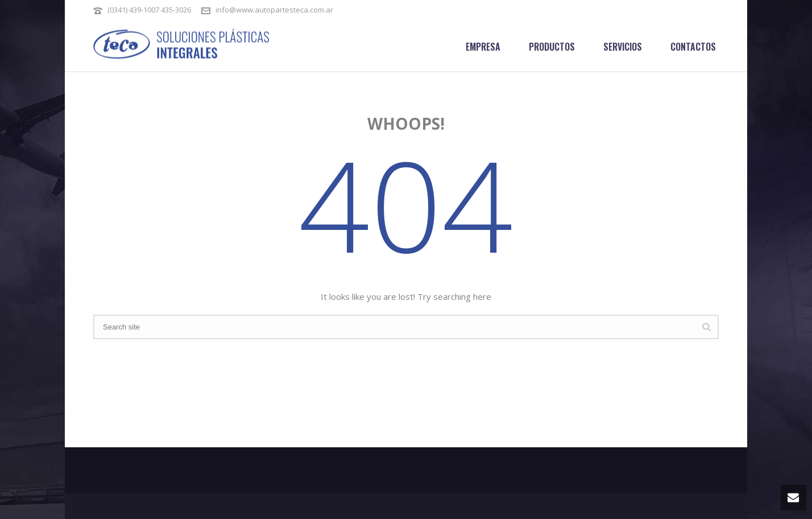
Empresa (483, 47)
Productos (552, 47)
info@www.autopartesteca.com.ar (274, 10)
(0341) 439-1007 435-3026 (150, 10)
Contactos (693, 47)
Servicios (623, 47)
